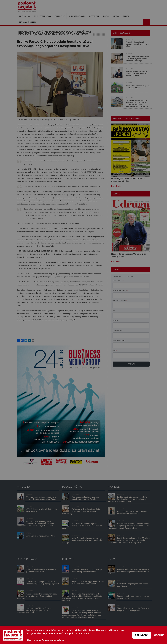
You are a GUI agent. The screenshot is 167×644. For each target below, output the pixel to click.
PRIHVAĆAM (142, 635)
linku (88, 633)
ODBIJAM (159, 635)
